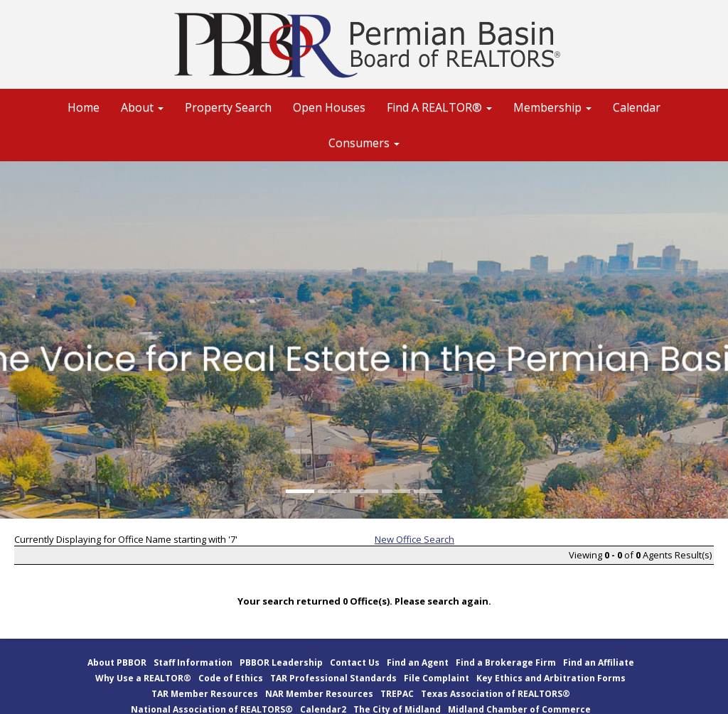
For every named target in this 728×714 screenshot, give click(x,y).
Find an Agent (418, 662)
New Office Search (414, 539)
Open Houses (329, 107)
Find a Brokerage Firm (506, 662)
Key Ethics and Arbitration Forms (551, 678)
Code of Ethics (231, 678)
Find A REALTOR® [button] (439, 107)
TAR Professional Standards (333, 678)
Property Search (228, 107)
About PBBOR (117, 662)
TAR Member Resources (205, 694)
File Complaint (437, 678)
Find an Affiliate (599, 662)
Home (84, 107)
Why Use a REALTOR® (143, 678)
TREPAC (397, 694)
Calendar (637, 107)
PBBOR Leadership (281, 662)
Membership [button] (552, 107)
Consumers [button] (364, 143)
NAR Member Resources (319, 694)
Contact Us (355, 662)
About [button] (142, 107)
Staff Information (193, 662)
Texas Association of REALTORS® (496, 694)
